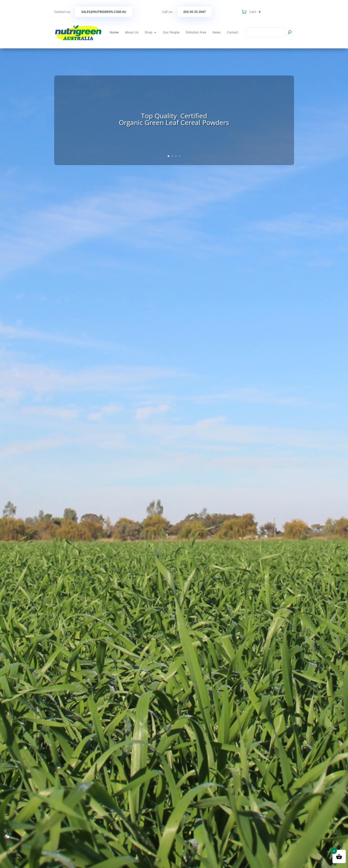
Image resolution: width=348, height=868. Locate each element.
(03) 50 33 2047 (195, 12)
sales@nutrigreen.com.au (104, 12)
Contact (233, 32)
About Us (132, 32)
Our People (171, 32)
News (217, 32)
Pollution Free (196, 32)
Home (114, 32)
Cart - (255, 12)
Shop (149, 32)
